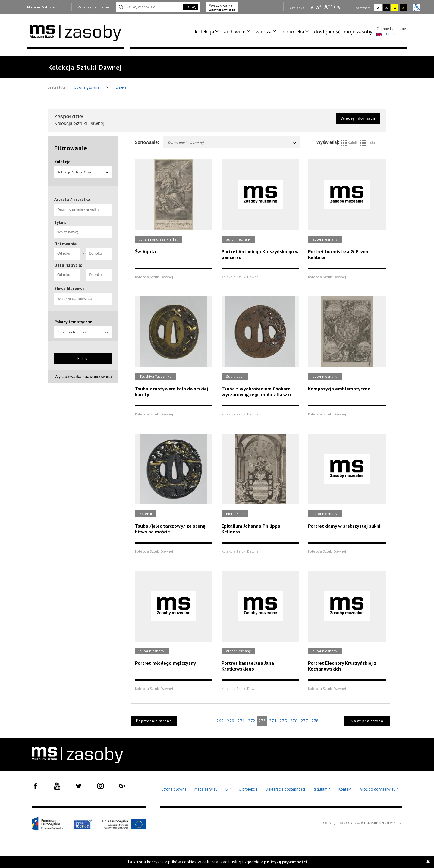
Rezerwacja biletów (94, 7)
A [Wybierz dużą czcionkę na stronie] (329, 7)
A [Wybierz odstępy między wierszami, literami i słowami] (339, 8)
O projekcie (248, 789)
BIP (228, 789)
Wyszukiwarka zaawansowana (222, 7)
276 (294, 721)
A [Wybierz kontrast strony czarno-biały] (387, 8)
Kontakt (345, 789)
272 (252, 721)
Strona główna (87, 87)
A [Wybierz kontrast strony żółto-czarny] (395, 8)
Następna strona (367, 721)
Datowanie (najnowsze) (233, 142)
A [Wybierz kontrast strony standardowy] (378, 8)
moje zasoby (358, 32)
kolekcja (204, 32)
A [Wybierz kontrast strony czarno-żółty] (403, 8)
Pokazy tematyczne (73, 322)
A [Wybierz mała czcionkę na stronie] (312, 8)
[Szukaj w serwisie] (149, 7)
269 (220, 721)
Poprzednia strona (154, 721)
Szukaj (191, 7)
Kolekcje (62, 162)
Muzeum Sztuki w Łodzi (46, 7)
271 (241, 721)
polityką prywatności (285, 862)
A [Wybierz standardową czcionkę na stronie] (319, 7)
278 (315, 721)
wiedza (264, 32)
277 (304, 721)
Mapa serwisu (206, 789)
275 (283, 721)
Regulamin (322, 789)
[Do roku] (99, 254)
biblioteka (293, 32)
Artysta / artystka (72, 199)
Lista (367, 143)
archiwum (235, 32)
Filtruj (83, 359)
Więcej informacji (358, 118)
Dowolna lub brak (83, 332)
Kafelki (350, 143)
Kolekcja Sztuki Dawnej (83, 172)
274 (273, 721)
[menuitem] (208, 32)
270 (231, 721)
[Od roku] (67, 254)
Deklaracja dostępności (285, 789)
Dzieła (121, 87)
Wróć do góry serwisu (379, 789)
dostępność (327, 32)
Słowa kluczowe (69, 289)
